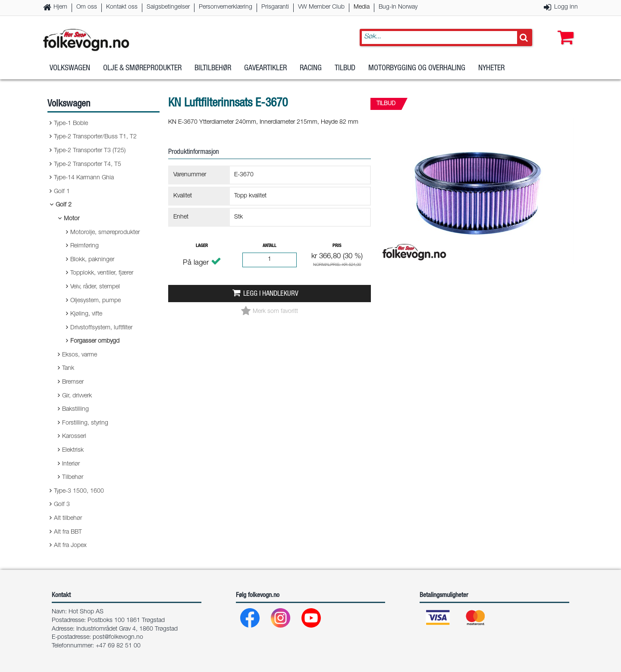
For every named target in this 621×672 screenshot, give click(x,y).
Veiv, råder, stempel (95, 287)
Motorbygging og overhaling (417, 69)
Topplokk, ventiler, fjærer (102, 273)
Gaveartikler (265, 69)
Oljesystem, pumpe (96, 301)
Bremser (73, 382)
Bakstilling (75, 409)
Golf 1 (62, 192)
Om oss (87, 7)
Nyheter (491, 69)
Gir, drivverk (77, 396)
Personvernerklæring (226, 7)
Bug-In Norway (398, 7)
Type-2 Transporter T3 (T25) (90, 151)
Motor (72, 219)
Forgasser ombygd (95, 341)
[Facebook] (250, 620)
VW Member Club (321, 7)
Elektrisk (73, 450)
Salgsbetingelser (168, 7)
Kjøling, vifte (86, 314)
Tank (68, 369)
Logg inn (566, 7)
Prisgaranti (275, 7)
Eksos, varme (80, 355)
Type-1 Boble (71, 124)
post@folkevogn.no (118, 638)
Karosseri (74, 437)
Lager (202, 246)
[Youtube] (312, 620)
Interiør (71, 464)
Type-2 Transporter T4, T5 (88, 165)
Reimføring (85, 246)
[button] (564, 29)
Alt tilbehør (68, 519)
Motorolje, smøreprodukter (105, 233)
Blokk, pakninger (92, 260)
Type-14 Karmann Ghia (84, 178)
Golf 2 (64, 205)
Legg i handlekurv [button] (271, 294)
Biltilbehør (213, 69)
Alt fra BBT (68, 532)
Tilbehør (73, 478)
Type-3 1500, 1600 (79, 491)
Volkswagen (70, 69)
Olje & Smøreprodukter (142, 69)
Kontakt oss (122, 7)
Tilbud (345, 69)
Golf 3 (62, 505)
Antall (270, 246)
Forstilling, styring (85, 423)
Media (362, 7)
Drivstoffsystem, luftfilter (101, 328)
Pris (337, 246)
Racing (311, 69)
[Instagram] (281, 620)
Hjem (60, 7)
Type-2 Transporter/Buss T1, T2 (95, 137)
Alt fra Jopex (70, 546)
